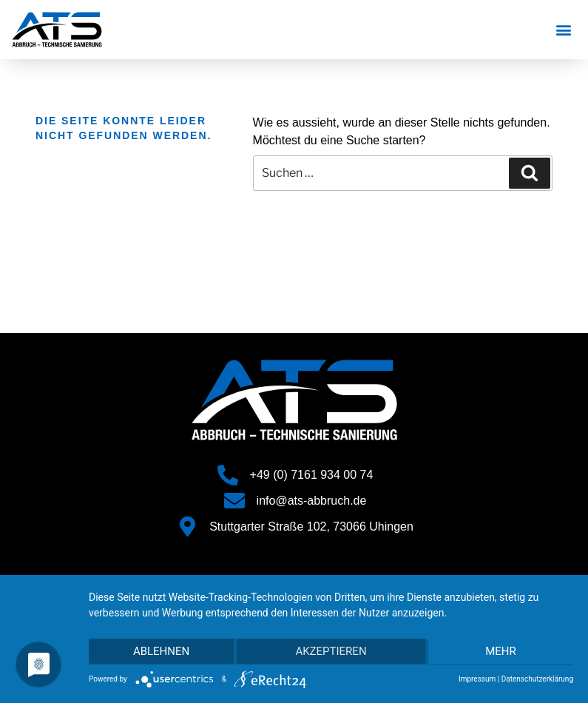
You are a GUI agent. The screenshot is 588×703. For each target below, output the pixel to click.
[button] (564, 30)
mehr (501, 652)
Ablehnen (160, 652)
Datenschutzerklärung (537, 679)
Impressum (477, 679)
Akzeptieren (331, 652)
